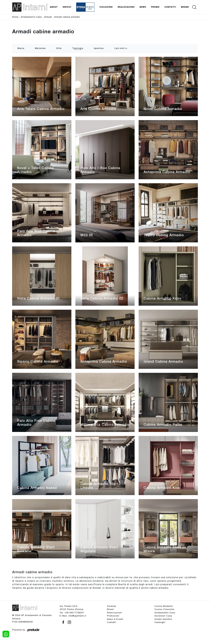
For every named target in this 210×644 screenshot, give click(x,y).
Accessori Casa (163, 616)
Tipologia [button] (78, 48)
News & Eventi (115, 619)
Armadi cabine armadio (67, 17)
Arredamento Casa (31, 17)
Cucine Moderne (164, 606)
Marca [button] (21, 48)
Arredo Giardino (163, 619)
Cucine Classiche (164, 609)
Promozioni (113, 616)
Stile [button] (59, 48)
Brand (185, 7)
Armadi (48, 17)
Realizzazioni (126, 7)
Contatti (170, 7)
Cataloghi (160, 622)
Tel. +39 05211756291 (72, 613)
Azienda (111, 606)
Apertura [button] (99, 48)
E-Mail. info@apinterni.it (73, 616)
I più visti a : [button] (121, 48)
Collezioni (106, 7)
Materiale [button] (40, 48)
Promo (155, 7)
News (143, 7)
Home (15, 17)
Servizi (67, 7)
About (54, 7)
